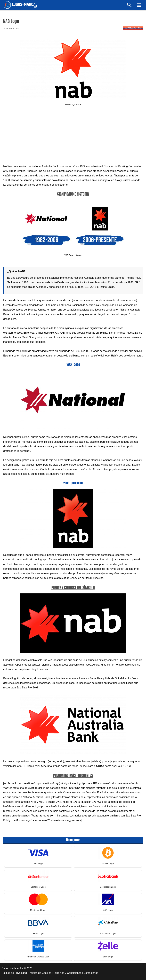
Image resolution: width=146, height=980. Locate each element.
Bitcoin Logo (108, 864)
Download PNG (133, 28)
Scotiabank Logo (108, 887)
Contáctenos (91, 973)
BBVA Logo (38, 933)
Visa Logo (38, 863)
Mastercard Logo (38, 910)
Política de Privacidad (14, 973)
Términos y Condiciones (67, 973)
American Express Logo (38, 957)
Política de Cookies (40, 973)
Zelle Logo (108, 957)
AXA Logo (108, 910)
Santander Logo (38, 887)
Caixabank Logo (108, 933)
